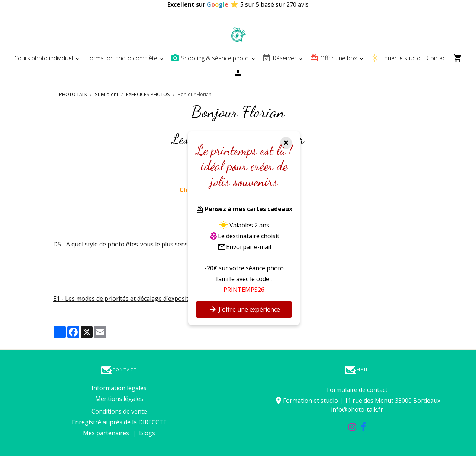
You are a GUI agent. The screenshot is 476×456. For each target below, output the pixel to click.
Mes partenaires (106, 433)
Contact (437, 58)
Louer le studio (395, 58)
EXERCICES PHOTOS (148, 94)
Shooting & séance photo (210, 58)
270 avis (297, 4)
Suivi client (107, 94)
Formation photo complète (123, 58)
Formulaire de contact (357, 390)
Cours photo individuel (44, 58)
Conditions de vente (119, 411)
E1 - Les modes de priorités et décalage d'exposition (125, 299)
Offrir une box (334, 58)
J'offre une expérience (244, 309)
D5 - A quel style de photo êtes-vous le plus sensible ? (128, 244)
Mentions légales (119, 399)
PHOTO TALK (73, 94)
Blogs (147, 433)
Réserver (280, 58)
